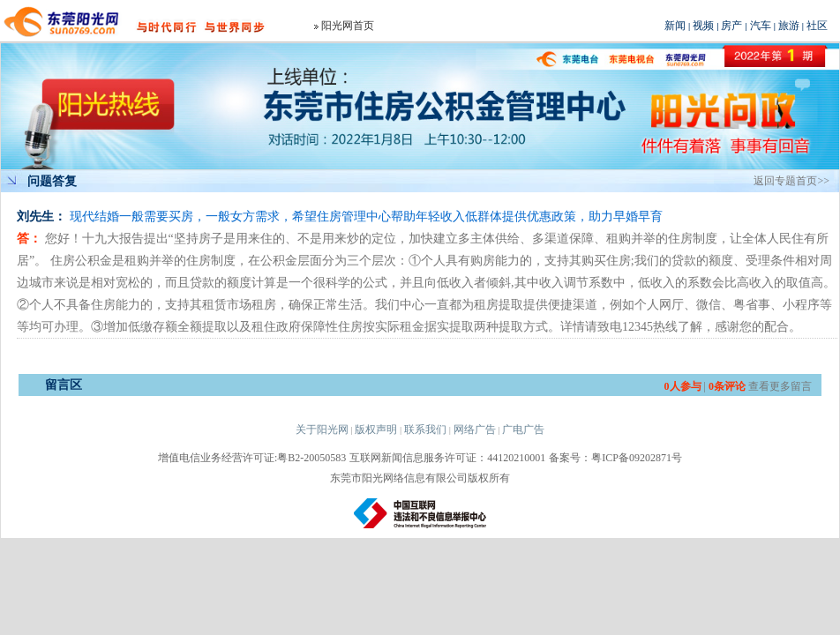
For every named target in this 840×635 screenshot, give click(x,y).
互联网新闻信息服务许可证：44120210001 (447, 458)
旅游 (789, 26)
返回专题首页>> (791, 181)
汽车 (761, 26)
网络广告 (475, 430)
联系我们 (425, 430)
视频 (703, 26)
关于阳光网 (322, 430)
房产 (731, 26)
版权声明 (376, 430)
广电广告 (523, 430)
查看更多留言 (780, 386)
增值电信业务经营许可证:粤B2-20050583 (252, 458)
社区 (817, 26)
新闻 (675, 26)
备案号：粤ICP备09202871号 (615, 458)
